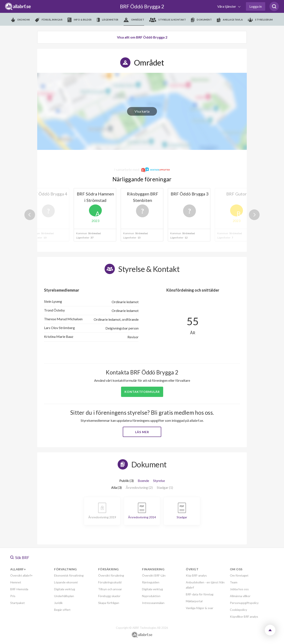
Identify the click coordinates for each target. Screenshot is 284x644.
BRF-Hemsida (19, 589)
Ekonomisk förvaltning (69, 575)
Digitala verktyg (65, 589)
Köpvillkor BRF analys (244, 616)
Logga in (256, 6)
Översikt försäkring (111, 575)
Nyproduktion (151, 596)
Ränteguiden (151, 582)
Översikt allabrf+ (21, 575)
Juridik (58, 603)
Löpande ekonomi (66, 582)
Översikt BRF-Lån (154, 575)
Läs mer (142, 432)
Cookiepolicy (238, 610)
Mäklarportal (194, 601)
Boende (143, 481)
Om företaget (239, 575)
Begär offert (62, 610)
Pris (13, 596)
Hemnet (16, 582)
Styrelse (159, 481)
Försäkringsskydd (110, 582)
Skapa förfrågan (109, 603)
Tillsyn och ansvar (110, 589)
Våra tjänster (227, 6)
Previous (30, 215)
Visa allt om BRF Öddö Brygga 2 (142, 37)
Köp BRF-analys (196, 575)
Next (254, 215)
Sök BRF (20, 558)
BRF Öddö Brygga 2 (142, 6)
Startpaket (18, 603)
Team (234, 582)
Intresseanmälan (153, 603)
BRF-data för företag (200, 594)
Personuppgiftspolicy (244, 603)
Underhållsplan (64, 596)
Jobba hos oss (239, 589)
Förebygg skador (109, 596)
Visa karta (142, 111)
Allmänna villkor (240, 596)
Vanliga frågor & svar (200, 608)
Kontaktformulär (142, 392)
